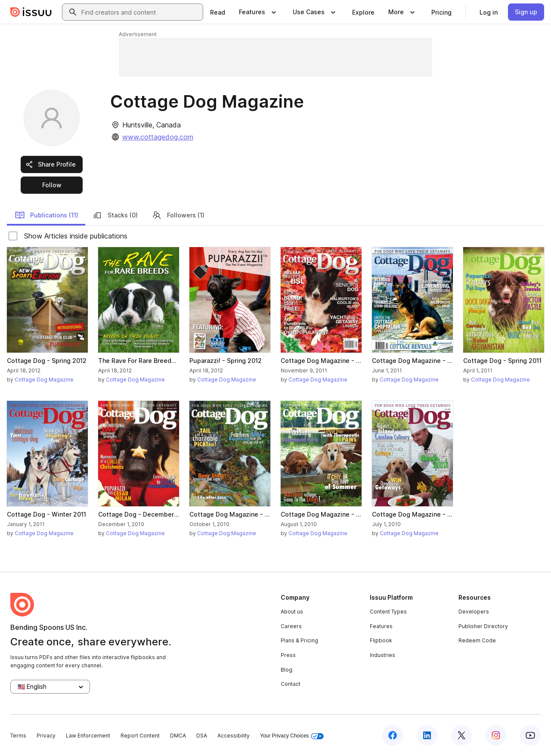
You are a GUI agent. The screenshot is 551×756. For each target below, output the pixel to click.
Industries (382, 655)
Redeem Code (477, 640)
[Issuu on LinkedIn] (427, 735)
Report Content (140, 736)
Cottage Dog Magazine (44, 380)
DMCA (178, 736)
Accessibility (234, 736)
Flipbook (381, 640)
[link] (218, 12)
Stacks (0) (115, 215)
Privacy (46, 736)
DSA (202, 736)
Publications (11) (46, 215)
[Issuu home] (31, 12)
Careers (291, 626)
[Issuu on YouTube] (530, 735)
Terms (18, 736)
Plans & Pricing (299, 640)
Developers (474, 612)
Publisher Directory (483, 626)
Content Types (388, 612)
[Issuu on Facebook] (393, 735)
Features (381, 626)
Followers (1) (178, 215)
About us (292, 612)
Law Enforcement (88, 736)
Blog (286, 670)
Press (288, 655)
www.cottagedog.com (158, 137)
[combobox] (140, 12)
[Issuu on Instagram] (496, 735)
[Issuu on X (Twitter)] (461, 735)
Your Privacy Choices (292, 736)
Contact (291, 684)
